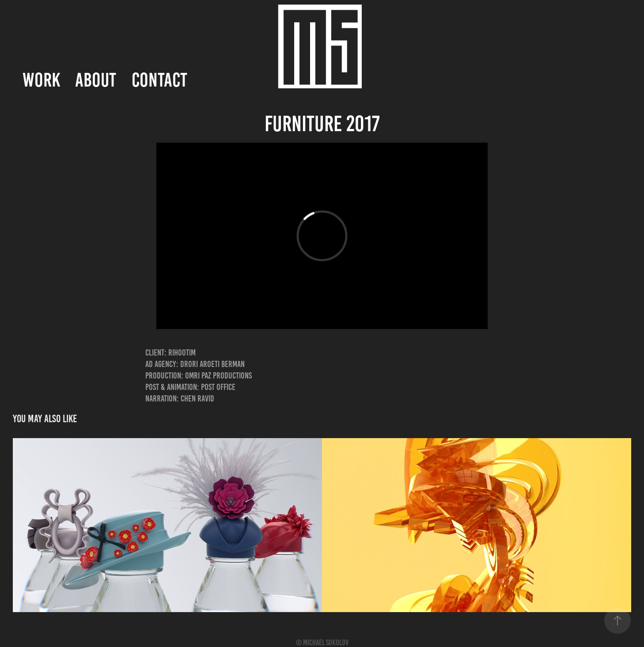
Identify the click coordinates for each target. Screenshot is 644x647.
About (96, 80)
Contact (159, 80)
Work (41, 80)
